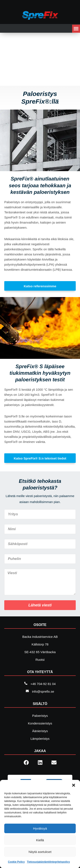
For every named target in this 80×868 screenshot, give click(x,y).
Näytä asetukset (40, 852)
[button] (74, 785)
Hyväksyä (40, 828)
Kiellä (40, 840)
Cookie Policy (16, 862)
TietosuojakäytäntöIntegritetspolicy (48, 862)
